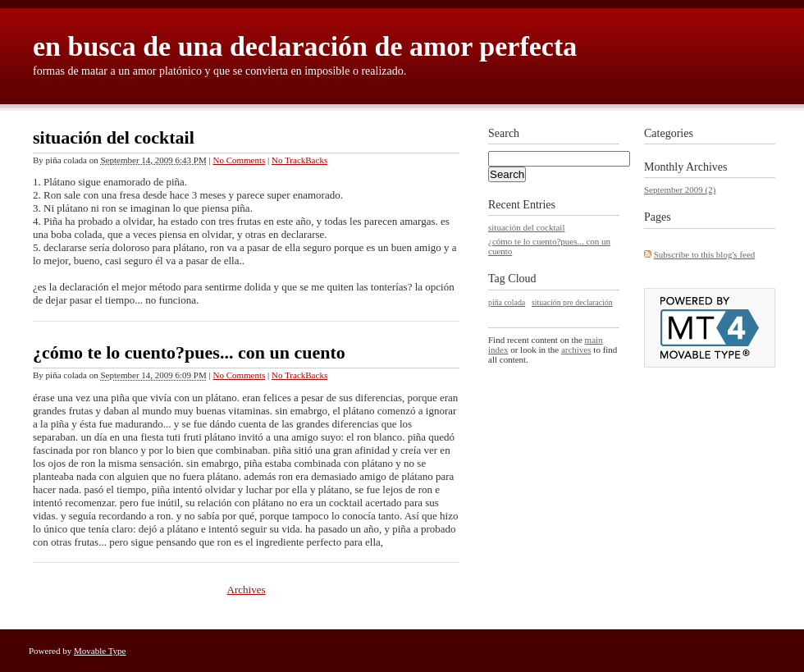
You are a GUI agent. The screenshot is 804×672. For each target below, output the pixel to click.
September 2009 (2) (680, 190)
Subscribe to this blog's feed (705, 254)
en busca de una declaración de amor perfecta (305, 46)
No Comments (239, 160)
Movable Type (100, 651)
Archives (247, 590)
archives (576, 350)
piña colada (507, 302)
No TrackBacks (299, 160)
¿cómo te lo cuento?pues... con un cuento (189, 352)
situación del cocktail (114, 137)
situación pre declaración (572, 302)
